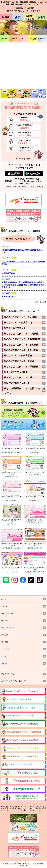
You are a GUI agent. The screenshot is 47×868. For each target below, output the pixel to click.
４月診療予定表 (8, 273)
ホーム (4, 599)
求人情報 (5, 642)
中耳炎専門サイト (35, 453)
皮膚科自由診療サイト (35, 548)
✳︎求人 (23, 38)
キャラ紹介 (5, 38)
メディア (14, 38)
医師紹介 (5, 621)
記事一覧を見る (40, 302)
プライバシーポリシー (9, 674)
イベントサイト (12, 572)
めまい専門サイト (35, 475)
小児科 (41, 17)
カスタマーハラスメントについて (13, 681)
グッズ (33, 39)
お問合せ (5, 663)
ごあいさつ (5, 606)
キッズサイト (42, 38)
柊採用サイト (12, 524)
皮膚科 (29, 17)
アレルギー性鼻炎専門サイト (12, 500)
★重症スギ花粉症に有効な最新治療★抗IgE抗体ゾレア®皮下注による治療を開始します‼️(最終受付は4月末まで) (23, 285)
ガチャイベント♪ (9, 297)
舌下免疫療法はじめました (35, 522)
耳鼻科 (6, 17)
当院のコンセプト (8, 628)
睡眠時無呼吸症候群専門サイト (12, 453)
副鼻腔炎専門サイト (12, 477)
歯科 (18, 17)
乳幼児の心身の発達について (35, 572)
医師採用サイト (35, 500)
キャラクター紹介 (8, 613)
